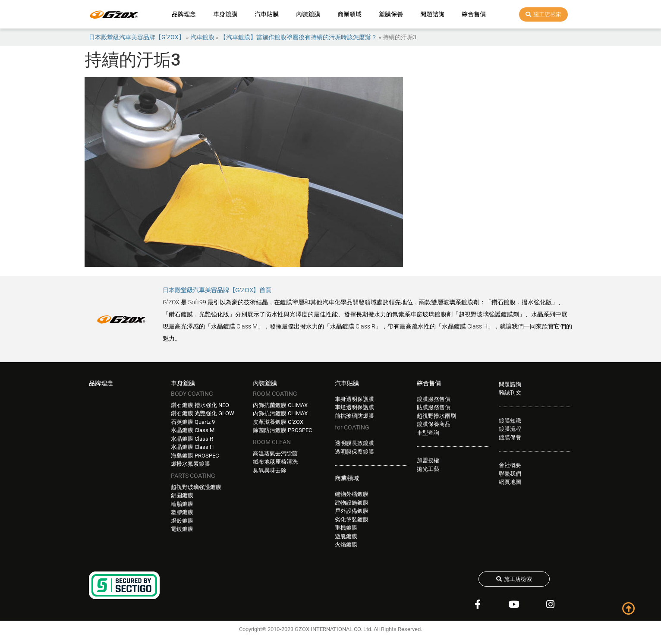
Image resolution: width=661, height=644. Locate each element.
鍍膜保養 (391, 14)
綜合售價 (474, 14)
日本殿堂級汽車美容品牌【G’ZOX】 (137, 37)
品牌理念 (184, 14)
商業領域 (349, 14)
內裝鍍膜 (308, 14)
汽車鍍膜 (202, 37)
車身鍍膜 (225, 14)
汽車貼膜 (267, 14)
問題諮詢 (432, 14)
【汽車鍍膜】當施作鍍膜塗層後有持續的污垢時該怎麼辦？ (299, 37)
